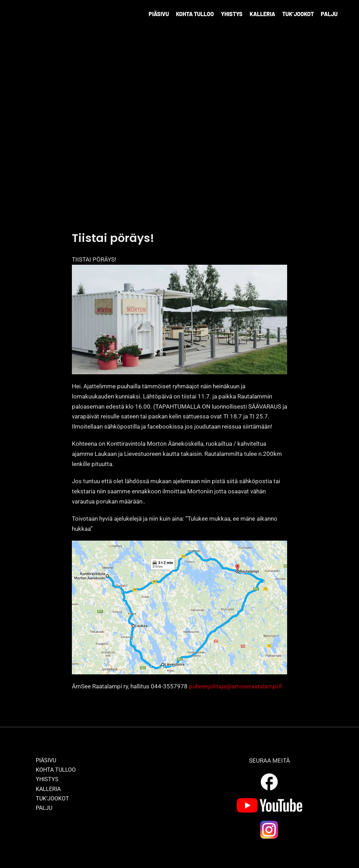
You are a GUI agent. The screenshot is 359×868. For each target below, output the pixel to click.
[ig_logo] (269, 822)
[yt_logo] (269, 801)
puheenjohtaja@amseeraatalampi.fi (236, 686)
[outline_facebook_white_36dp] (269, 775)
